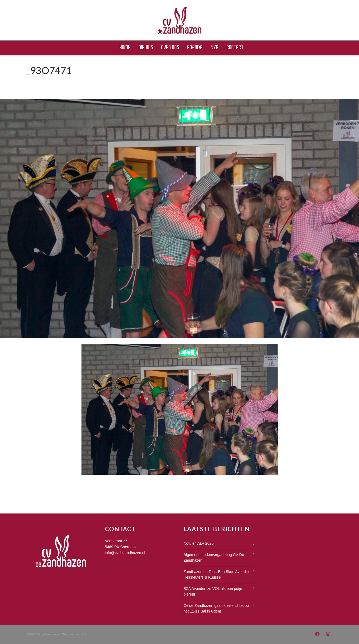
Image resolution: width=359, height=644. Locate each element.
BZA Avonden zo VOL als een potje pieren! (213, 591)
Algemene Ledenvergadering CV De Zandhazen (214, 557)
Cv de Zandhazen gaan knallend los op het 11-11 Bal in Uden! (216, 608)
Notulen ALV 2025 (199, 543)
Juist (84, 634)
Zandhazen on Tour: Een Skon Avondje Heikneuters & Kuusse (216, 574)
